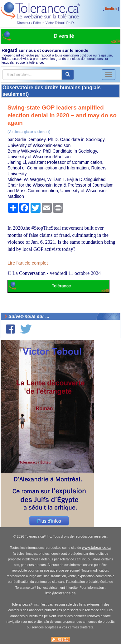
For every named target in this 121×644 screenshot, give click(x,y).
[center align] (68, 75)
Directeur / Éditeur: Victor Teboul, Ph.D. (46, 23)
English (111, 8)
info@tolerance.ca (61, 593)
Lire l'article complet (28, 263)
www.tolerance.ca (97, 548)
